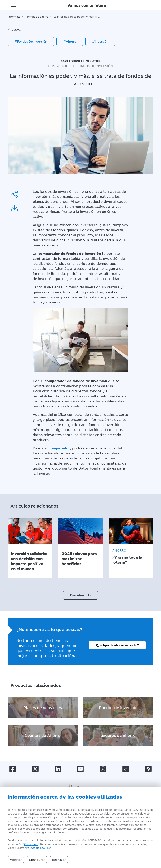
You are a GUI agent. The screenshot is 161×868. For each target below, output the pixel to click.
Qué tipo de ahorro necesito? (117, 645)
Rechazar (59, 860)
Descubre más (80, 595)
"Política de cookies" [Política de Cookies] (38, 848)
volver (15, 30)
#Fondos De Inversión (31, 41)
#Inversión (100, 41)
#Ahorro (70, 41)
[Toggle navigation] (13, 5)
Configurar (31, 844)
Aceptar (16, 860)
